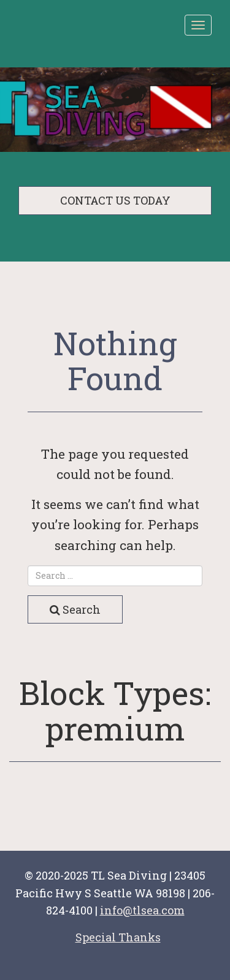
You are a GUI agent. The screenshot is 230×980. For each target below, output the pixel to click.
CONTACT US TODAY (115, 200)
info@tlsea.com (142, 910)
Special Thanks (118, 937)
